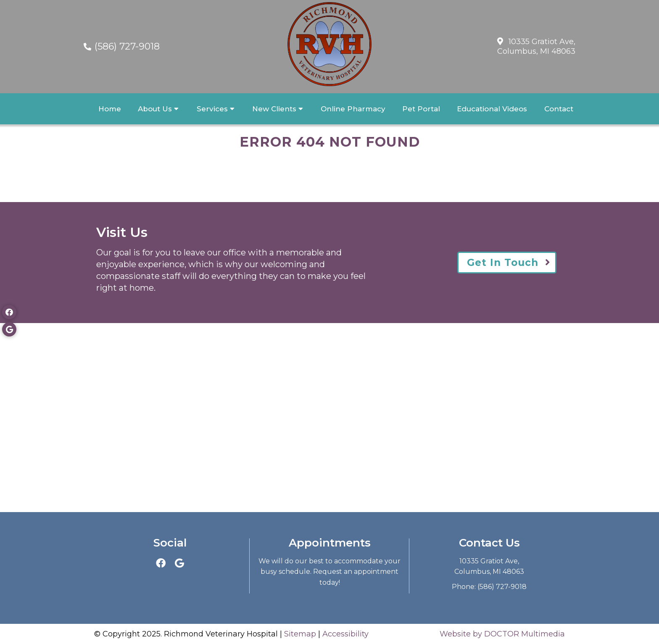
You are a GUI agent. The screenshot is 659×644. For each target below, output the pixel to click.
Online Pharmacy (353, 109)
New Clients (274, 109)
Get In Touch (503, 263)
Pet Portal (421, 109)
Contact (559, 109)
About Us (155, 109)
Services (212, 109)
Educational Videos (492, 109)
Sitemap (300, 634)
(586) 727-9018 (127, 46)
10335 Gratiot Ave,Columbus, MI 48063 (536, 46)
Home (110, 109)
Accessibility (345, 634)
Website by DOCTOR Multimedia (502, 634)
